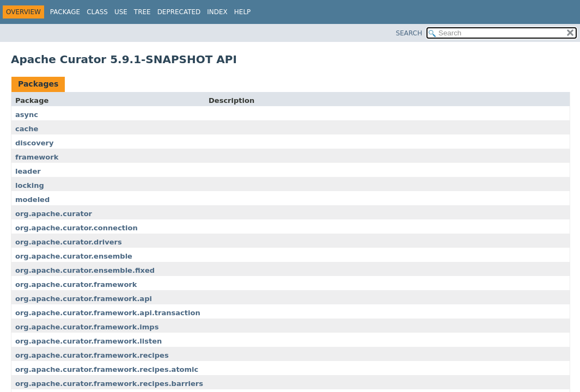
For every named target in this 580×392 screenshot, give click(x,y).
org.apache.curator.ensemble (74, 256)
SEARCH (409, 33)
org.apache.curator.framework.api (84, 299)
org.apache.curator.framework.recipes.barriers (109, 384)
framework (37, 157)
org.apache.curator (54, 214)
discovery (34, 143)
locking (30, 185)
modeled (32, 200)
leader (28, 171)
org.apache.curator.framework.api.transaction (108, 313)
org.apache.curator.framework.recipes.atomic (107, 369)
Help (243, 12)
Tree (142, 12)
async (27, 115)
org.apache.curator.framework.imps (87, 327)
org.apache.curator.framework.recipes (92, 355)
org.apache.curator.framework (76, 284)
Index (217, 12)
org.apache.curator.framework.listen (88, 341)
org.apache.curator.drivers (69, 242)
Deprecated (179, 12)
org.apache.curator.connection (77, 228)
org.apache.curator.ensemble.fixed (85, 270)
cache (27, 129)
